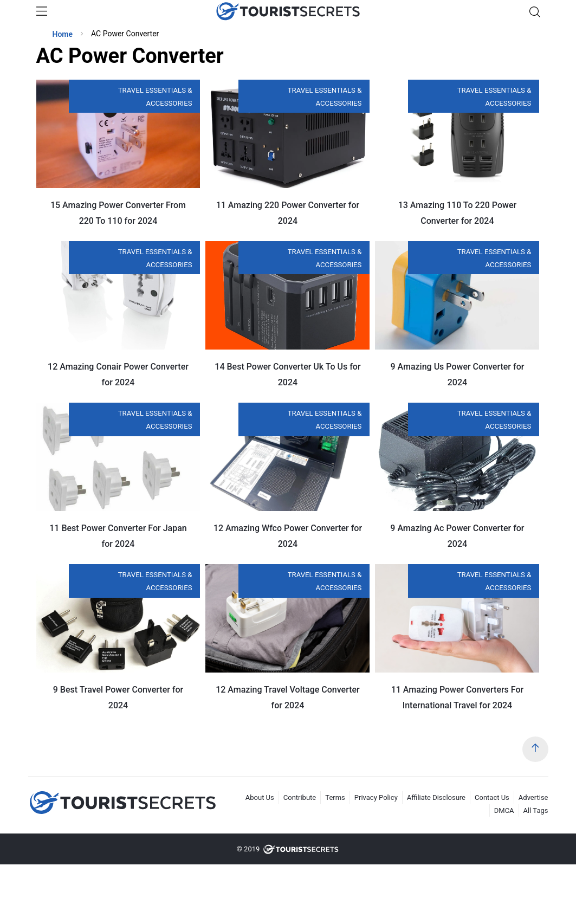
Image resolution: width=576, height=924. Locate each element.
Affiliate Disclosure (436, 797)
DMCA (504, 810)
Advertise (533, 797)
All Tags (536, 810)
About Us (260, 797)
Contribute (300, 797)
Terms (335, 797)
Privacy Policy (376, 797)
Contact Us (492, 797)
